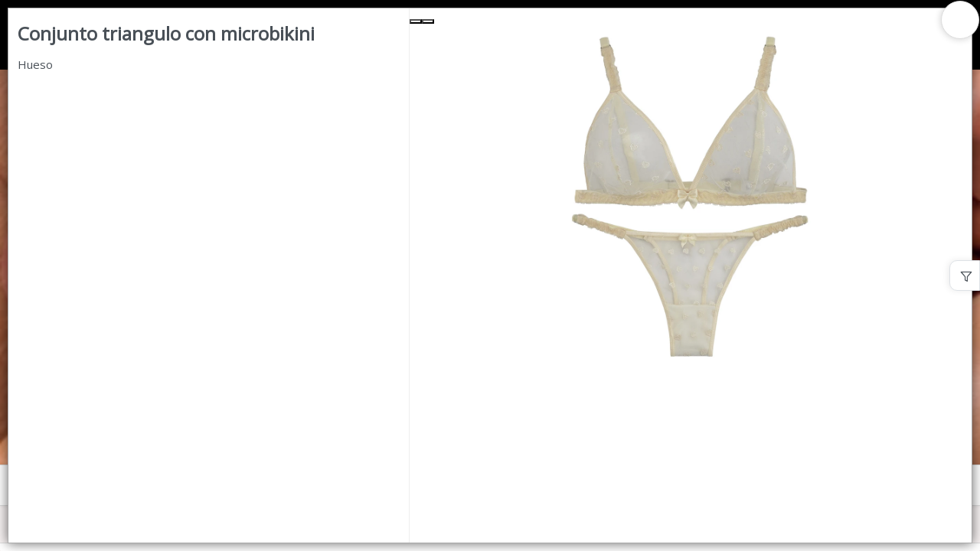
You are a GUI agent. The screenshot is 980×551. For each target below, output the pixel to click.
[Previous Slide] (416, 21)
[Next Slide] (428, 21)
